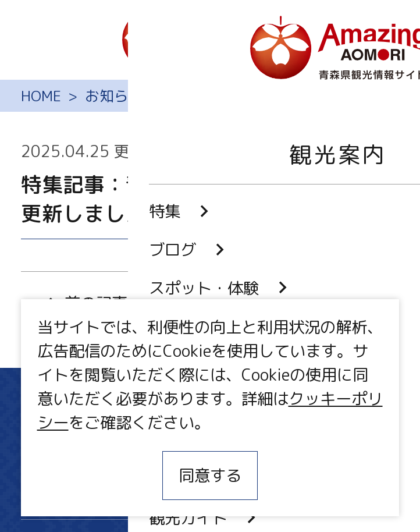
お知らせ (114, 96)
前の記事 (84, 303)
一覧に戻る (210, 303)
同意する (210, 476)
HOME (41, 96)
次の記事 (336, 303)
